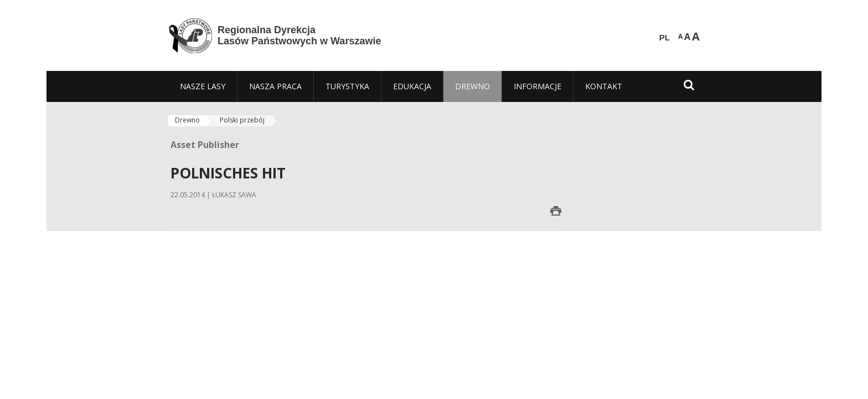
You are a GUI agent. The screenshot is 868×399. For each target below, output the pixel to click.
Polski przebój (242, 120)
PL (665, 38)
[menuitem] (203, 86)
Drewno (187, 120)
